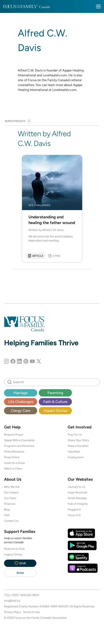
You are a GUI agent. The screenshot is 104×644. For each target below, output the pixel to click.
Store (20, 573)
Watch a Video (13, 469)
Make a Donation (78, 446)
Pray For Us (75, 435)
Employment (76, 457)
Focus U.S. (74, 515)
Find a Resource (14, 452)
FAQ (7, 515)
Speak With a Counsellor (19, 440)
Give (20, 563)
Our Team (10, 498)
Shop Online (12, 457)
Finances (10, 504)
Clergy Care (21, 411)
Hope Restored (77, 492)
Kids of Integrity (78, 504)
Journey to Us (76, 487)
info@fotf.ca (12, 601)
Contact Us (11, 521)
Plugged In (74, 509)
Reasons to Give (14, 549)
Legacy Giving (13, 554)
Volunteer (74, 452)
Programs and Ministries (19, 446)
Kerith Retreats (77, 498)
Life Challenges (21, 402)
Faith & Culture (55, 402)
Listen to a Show (14, 463)
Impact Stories (55, 411)
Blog (7, 509)
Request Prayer (14, 435)
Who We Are (12, 487)
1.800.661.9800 (29, 595)
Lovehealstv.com (64, 90)
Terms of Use (31, 612)
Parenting (55, 393)
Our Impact (11, 492)
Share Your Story (78, 440)
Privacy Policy (13, 612)
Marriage (21, 393)
